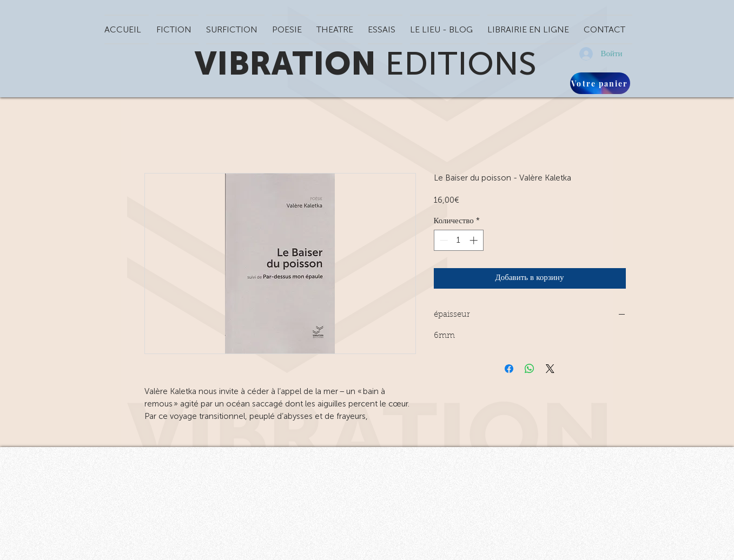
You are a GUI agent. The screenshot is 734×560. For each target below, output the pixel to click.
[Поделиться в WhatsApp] (530, 369)
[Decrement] (443, 240)
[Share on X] (550, 369)
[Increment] (475, 240)
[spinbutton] (458, 240)
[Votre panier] (600, 83)
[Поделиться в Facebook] (509, 369)
